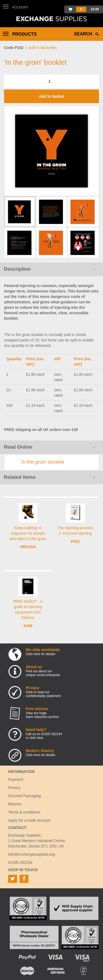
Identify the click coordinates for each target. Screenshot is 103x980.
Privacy (14, 788)
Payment (16, 779)
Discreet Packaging (25, 796)
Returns (15, 804)
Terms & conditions (24, 812)
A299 (28, 626)
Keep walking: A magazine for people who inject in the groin (28, 533)
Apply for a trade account (29, 820)
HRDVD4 (28, 547)
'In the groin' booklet (42, 462)
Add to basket (52, 96)
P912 (75, 541)
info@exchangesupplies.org (32, 854)
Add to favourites (43, 48)
